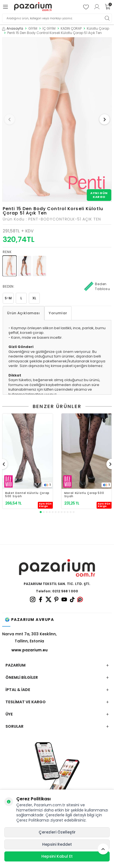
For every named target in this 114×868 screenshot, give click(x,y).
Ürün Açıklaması (24, 313)
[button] (10, 119)
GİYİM (33, 29)
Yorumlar (58, 313)
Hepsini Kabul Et (57, 856)
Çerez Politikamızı (33, 820)
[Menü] (6, 7)
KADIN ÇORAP (71, 29)
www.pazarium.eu (30, 650)
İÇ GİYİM (49, 29)
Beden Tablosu (97, 287)
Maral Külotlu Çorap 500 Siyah (84, 495)
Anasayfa (13, 29)
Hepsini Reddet (57, 844)
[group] (57, 119)
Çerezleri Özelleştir (57, 832)
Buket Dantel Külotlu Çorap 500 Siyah (27, 495)
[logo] (33, 7)
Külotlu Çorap (98, 29)
